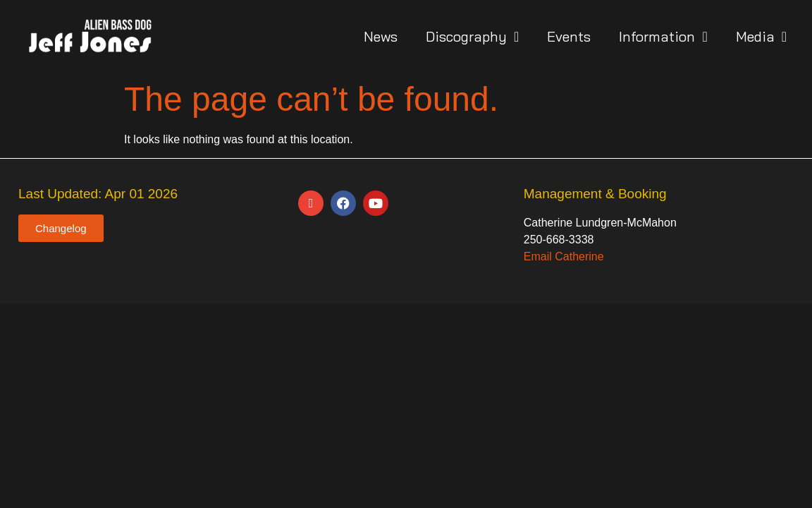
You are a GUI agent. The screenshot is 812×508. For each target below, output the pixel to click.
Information (663, 37)
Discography (472, 37)
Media (761, 37)
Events (569, 36)
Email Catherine (564, 256)
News (381, 36)
